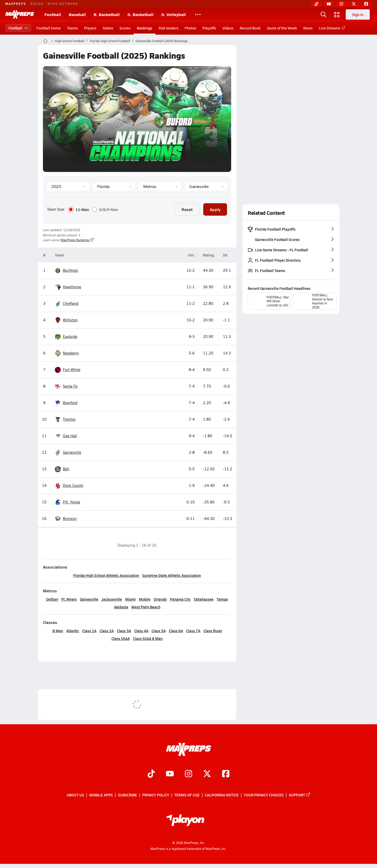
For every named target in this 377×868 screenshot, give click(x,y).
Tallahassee (204, 599)
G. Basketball (141, 14)
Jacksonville (112, 599)
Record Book (250, 28)
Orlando (160, 599)
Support (300, 795)
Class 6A (176, 631)
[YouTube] (329, 4)
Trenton (69, 419)
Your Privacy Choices (264, 795)
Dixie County (73, 486)
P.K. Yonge (71, 502)
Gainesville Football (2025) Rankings (162, 41)
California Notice (222, 795)
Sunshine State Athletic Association (172, 575)
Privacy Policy (156, 795)
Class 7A (193, 631)
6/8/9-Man (105, 209)
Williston (70, 320)
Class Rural (212, 631)
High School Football (70, 41)
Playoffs (209, 28)
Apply (215, 209)
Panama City (180, 599)
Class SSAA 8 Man (148, 638)
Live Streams (331, 28)
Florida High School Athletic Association (106, 575)
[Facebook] (366, 4)
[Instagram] (341, 4)
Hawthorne (72, 287)
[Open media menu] (337, 14)
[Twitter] (354, 4)
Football (53, 14)
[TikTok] (316, 4)
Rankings (145, 28)
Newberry (71, 353)
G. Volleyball (174, 14)
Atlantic (72, 631)
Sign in (358, 14)
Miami (130, 599)
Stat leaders (168, 28)
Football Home (49, 28)
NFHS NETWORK (63, 4)
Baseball (77, 14)
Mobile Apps (101, 795)
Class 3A (124, 631)
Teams (72, 28)
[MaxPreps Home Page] (45, 41)
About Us (75, 795)
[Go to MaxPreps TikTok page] (151, 774)
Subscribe (127, 795)
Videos (228, 28)
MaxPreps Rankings (77, 240)
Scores (125, 28)
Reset (187, 209)
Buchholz (70, 270)
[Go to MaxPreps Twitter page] (207, 774)
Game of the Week (282, 28)
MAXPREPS (16, 4)
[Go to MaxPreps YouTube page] (170, 774)
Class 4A (141, 631)
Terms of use (187, 795)
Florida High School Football (110, 41)
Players (90, 28)
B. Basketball (107, 14)
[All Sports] (198, 14)
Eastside (70, 337)
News (308, 28)
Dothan (52, 599)
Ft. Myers (69, 599)
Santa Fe (70, 386)
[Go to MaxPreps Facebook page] (226, 774)
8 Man (58, 631)
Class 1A (89, 631)
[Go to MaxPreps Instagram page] (188, 774)
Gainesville (72, 452)
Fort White (72, 370)
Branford (70, 403)
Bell (66, 469)
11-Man (79, 209)
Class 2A (106, 631)
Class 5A (158, 631)
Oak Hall (70, 436)
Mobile (145, 599)
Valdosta (121, 607)
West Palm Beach (146, 607)
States (108, 28)
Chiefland (71, 304)
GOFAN (37, 4)
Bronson (70, 519)
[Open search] (323, 14)
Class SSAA (121, 638)
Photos (190, 28)
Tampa (222, 599)
